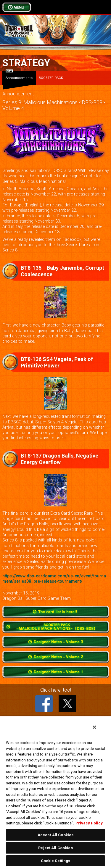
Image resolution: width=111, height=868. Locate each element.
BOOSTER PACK (51, 78)
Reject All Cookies (55, 848)
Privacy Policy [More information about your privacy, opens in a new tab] (89, 823)
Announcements (19, 75)
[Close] (94, 727)
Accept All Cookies (55, 835)
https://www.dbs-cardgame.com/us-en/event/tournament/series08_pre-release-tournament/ (54, 579)
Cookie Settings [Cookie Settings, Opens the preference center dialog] (56, 861)
